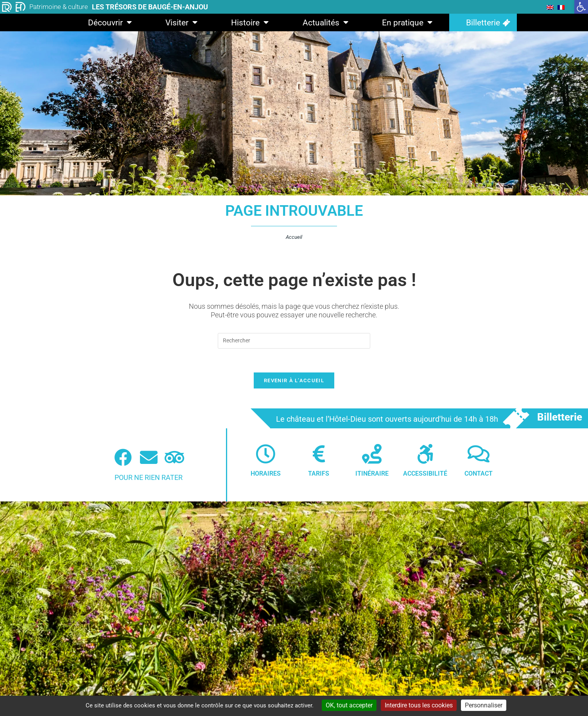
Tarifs (319, 473)
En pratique (407, 22)
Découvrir (110, 22)
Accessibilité (425, 473)
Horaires (266, 473)
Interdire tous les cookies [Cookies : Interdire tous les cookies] (419, 705)
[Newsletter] (149, 457)
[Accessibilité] (425, 454)
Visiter (181, 22)
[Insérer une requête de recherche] (294, 341)
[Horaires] (265, 454)
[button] (581, 7)
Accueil (294, 237)
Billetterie (483, 23)
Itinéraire (372, 473)
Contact (479, 473)
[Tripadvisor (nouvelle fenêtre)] (175, 457)
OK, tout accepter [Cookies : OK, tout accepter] (349, 705)
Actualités (325, 22)
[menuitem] (550, 7)
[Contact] (479, 454)
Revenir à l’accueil (294, 380)
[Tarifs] (319, 454)
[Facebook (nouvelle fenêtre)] (123, 457)
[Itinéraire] (372, 454)
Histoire (250, 22)
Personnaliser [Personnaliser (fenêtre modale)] (484, 705)
